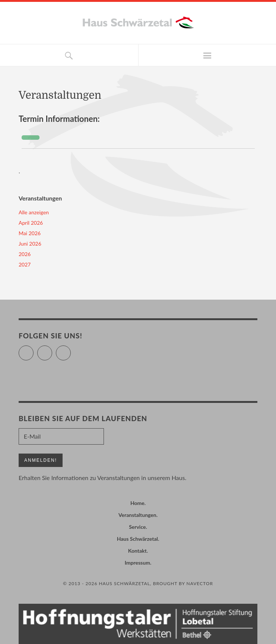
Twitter (33, 350)
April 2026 (31, 223)
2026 (25, 254)
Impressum (137, 563)
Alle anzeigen (34, 212)
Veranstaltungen (137, 515)
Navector (200, 583)
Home (137, 503)
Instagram (71, 350)
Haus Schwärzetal (137, 539)
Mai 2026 (30, 233)
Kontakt (137, 551)
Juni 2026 (30, 244)
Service (137, 527)
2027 (25, 264)
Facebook (52, 350)
